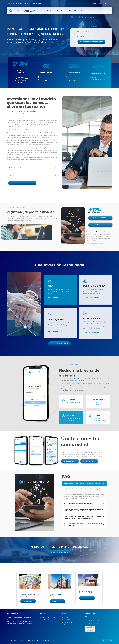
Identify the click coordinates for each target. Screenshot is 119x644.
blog (81, 11)
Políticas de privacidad (17, 640)
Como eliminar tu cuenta (48, 640)
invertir (60, 11)
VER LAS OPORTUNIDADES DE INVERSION (91, 42)
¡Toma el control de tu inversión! (23, 111)
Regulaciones (72, 11)
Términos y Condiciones (32, 640)
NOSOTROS (50, 11)
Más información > (28, 601)
